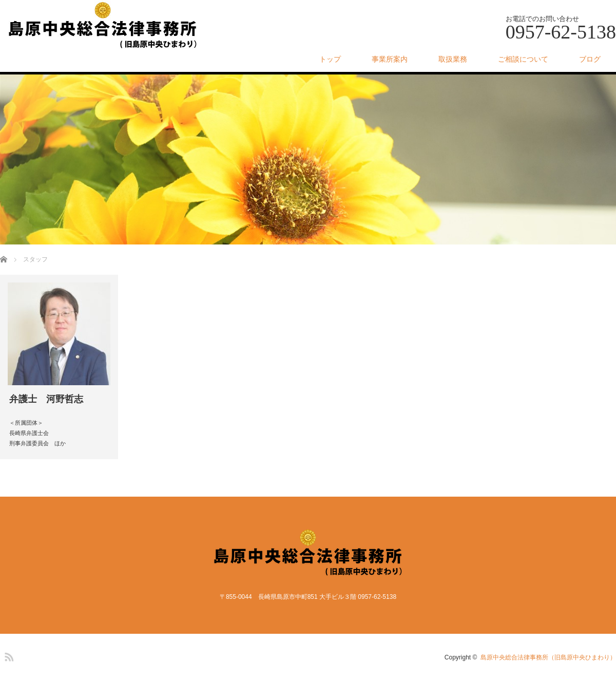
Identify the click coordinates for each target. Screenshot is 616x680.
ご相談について (523, 59)
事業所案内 (390, 59)
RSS (8, 655)
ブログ (590, 59)
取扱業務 (453, 59)
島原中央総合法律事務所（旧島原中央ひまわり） (548, 657)
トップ (330, 59)
